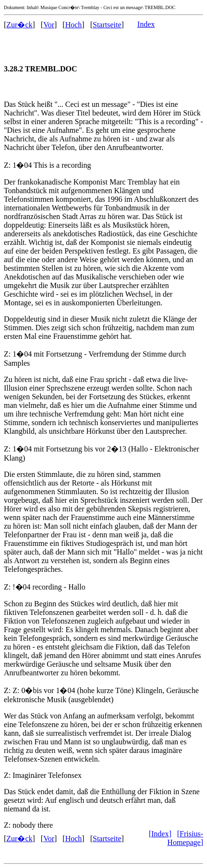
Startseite (107, 25)
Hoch (74, 25)
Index (146, 24)
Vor (49, 25)
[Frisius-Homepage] (185, 838)
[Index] (160, 834)
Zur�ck (19, 25)
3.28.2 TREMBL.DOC (41, 69)
